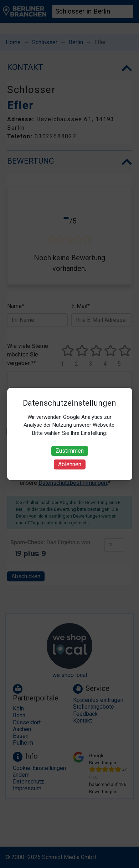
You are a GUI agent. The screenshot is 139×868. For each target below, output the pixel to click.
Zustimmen (70, 451)
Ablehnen (70, 464)
